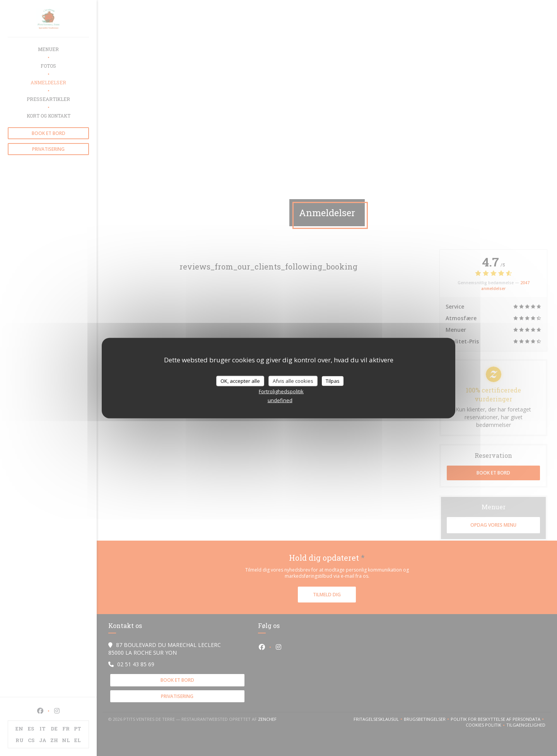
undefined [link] (280, 400)
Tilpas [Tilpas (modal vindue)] (333, 381)
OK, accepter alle (240, 381)
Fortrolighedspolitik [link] (281, 391)
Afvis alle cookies (293, 381)
